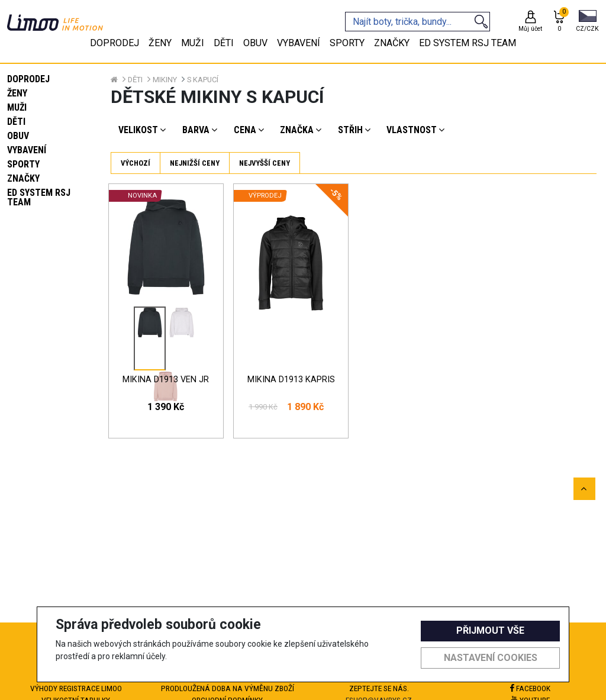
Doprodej (28, 79)
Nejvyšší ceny (265, 163)
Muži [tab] (193, 43)
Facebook (530, 688)
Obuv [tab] (255, 43)
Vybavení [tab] (299, 43)
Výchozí (136, 163)
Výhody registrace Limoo (76, 688)
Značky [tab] (392, 43)
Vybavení (27, 150)
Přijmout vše (490, 630)
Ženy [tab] (160, 43)
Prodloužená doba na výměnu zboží (228, 688)
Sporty (23, 164)
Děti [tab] (224, 43)
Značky (23, 178)
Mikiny (165, 80)
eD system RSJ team (39, 197)
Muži (17, 107)
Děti (16, 122)
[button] (587, 22)
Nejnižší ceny (195, 163)
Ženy (17, 93)
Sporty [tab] (347, 43)
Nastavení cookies (491, 658)
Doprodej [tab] (115, 43)
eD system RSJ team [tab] (468, 43)
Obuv (18, 136)
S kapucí (203, 80)
